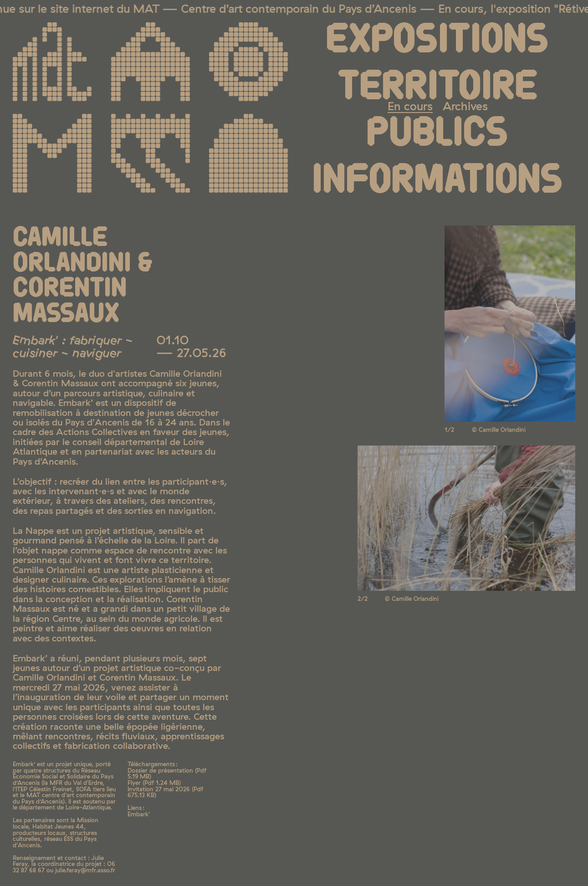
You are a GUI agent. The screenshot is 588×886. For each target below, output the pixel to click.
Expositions (437, 40)
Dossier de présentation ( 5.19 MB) (167, 773)
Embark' (139, 814)
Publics (437, 133)
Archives (465, 106)
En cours (410, 106)
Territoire (438, 87)
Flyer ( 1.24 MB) (154, 783)
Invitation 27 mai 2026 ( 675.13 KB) (165, 792)
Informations (437, 180)
